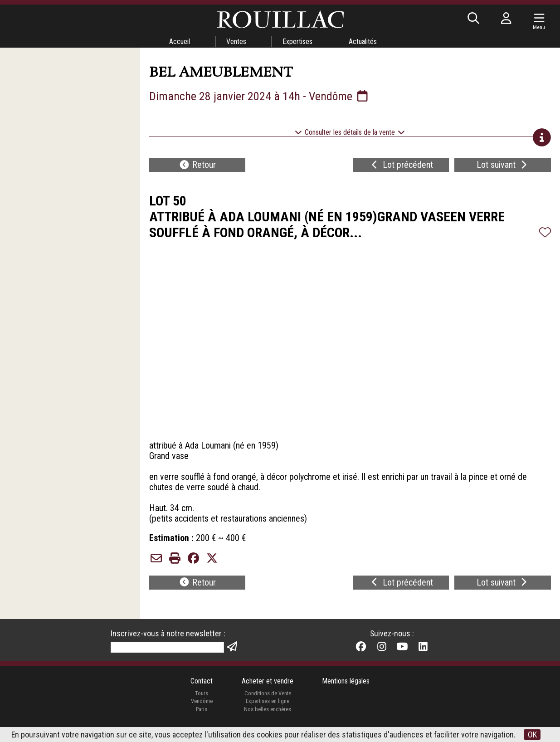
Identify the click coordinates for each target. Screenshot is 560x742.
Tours (202, 700)
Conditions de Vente (267, 700)
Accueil (179, 41)
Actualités (364, 41)
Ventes (236, 41)
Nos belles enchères (268, 716)
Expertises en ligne (268, 708)
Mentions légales (346, 688)
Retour (197, 166)
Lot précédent (401, 166)
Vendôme (201, 708)
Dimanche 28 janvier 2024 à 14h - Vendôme (260, 96)
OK (532, 735)
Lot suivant (503, 166)
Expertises (298, 41)
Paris (201, 716)
